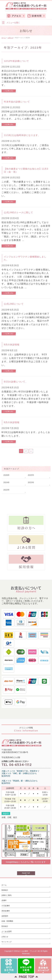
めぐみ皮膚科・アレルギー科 (29, 951)
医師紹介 (5, 890)
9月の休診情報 (12, 345)
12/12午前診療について (16, 61)
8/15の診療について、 (16, 382)
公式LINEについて (14, 304)
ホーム (4, 885)
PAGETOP (26, 873)
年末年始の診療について (17, 102)
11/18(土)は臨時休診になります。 (22, 135)
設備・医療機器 (7, 921)
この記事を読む (8, 91)
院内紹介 (5, 926)
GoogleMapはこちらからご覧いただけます (26, 862)
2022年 (6, 490)
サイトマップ (7, 942)
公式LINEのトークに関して (18, 213)
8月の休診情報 (12, 422)
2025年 (31, 475)
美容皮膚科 (6, 911)
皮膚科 (4, 900)
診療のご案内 (7, 895)
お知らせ (5, 937)
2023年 (31, 482)
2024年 (6, 482)
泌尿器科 (5, 916)
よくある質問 (7, 932)
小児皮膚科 (6, 906)
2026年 (6, 475)
